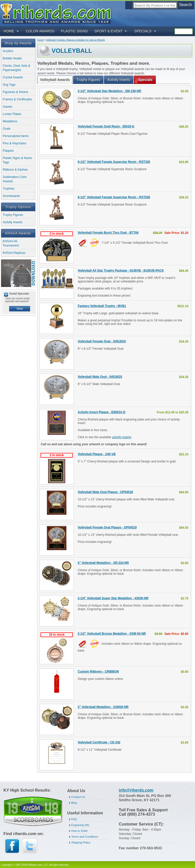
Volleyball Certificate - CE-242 (99, 742)
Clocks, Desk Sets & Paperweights (17, 68)
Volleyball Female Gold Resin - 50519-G (106, 126)
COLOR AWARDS (40, 31)
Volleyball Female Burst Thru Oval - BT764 (108, 233)
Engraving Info (80, 825)
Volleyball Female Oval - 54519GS (102, 341)
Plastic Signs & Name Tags (17, 160)
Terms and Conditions (85, 837)
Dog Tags (9, 85)
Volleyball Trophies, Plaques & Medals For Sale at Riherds (75, 40)
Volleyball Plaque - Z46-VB (97, 454)
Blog (74, 803)
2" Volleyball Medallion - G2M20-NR (103, 707)
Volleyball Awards (55, 80)
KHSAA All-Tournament (11, 243)
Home (40, 40)
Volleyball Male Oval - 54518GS (100, 377)
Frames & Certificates (17, 99)
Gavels (7, 107)
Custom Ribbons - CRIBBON (98, 672)
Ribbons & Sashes (15, 170)
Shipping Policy (81, 842)
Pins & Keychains (15, 143)
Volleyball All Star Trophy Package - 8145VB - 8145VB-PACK (121, 271)
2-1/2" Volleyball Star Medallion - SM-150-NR (109, 91)
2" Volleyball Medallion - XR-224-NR (103, 563)
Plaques (8, 151)
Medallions (10, 121)
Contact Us (78, 797)
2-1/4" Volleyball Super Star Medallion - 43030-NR (113, 598)
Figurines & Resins (16, 92)
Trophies (9, 189)
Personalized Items (16, 136)
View (20, 309)
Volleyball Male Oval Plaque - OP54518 (105, 492)
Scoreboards (11, 196)
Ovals (7, 129)
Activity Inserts (13, 222)
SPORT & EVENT (109, 31)
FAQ (74, 819)
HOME (9, 31)
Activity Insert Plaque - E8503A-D (102, 412)
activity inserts (122, 437)
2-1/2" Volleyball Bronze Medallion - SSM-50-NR (112, 634)
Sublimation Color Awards (15, 179)
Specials (145, 80)
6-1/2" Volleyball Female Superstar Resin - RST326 (114, 162)
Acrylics (8, 51)
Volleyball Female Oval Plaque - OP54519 (107, 527)
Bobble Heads (12, 58)
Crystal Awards (13, 77)
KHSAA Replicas (14, 253)
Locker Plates (12, 114)
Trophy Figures (13, 215)
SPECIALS (143, 31)
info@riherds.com (136, 790)
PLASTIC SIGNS (74, 31)
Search (186, 5)
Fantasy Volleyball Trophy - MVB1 (102, 306)
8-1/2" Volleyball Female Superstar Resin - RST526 (114, 197)
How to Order (80, 831)
